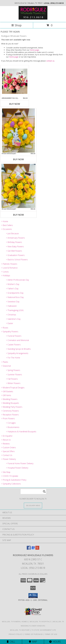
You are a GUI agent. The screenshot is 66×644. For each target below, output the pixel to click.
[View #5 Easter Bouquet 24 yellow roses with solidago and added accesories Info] (18, 186)
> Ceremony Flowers (10, 411)
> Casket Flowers (13, 345)
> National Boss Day (15, 297)
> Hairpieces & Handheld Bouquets (21, 432)
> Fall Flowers (12, 379)
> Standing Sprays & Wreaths (18, 349)
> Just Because (12, 233)
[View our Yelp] (37, 549)
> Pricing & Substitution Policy (14, 480)
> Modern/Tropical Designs (13, 388)
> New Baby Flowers (15, 247)
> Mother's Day (13, 284)
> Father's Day (12, 289)
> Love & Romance (9, 268)
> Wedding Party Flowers (12, 407)
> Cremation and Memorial (17, 340)
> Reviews (5, 444)
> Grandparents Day (15, 293)
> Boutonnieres (13, 427)
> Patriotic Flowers (9, 264)
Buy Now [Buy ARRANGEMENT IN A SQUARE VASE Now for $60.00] (15, 104)
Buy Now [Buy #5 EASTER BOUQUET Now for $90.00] (18, 215)
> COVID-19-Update (10, 476)
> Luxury (5, 272)
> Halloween (11, 306)
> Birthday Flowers (14, 242)
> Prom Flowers (8, 419)
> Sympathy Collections (11, 484)
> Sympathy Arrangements (17, 353)
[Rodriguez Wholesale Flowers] (33, 19)
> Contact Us (7, 455)
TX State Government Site (44, 630)
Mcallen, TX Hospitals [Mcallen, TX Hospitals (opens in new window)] (40, 622)
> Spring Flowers (13, 370)
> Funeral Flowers (14, 336)
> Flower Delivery (9, 459)
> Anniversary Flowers (15, 238)
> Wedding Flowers (9, 399)
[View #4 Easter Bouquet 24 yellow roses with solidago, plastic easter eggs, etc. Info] (18, 131)
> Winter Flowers (13, 383)
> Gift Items (6, 395)
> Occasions (6, 229)
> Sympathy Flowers (10, 332)
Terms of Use (51, 634)
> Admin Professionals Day (17, 280)
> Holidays (6, 275)
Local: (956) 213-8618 (33, 568)
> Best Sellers (7, 225)
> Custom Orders (9, 447)
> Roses (5, 328)
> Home (5, 221)
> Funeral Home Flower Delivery (20, 463)
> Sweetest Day (13, 302)
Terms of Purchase (34, 634)
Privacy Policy (16, 634)
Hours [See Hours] (55, 642)
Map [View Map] (33, 642)
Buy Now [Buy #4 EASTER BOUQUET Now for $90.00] (18, 159)
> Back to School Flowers (17, 260)
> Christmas (11, 315)
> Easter (10, 323)
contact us (50, 61)
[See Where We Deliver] (33, 505)
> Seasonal (6, 366)
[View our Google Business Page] (33, 549)
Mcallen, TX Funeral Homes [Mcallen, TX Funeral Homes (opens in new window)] (15, 622)
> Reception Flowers (10, 415)
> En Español (7, 436)
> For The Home (13, 358)
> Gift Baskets (7, 391)
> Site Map (6, 472)
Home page (34, 50)
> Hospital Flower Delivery (17, 468)
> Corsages (11, 423)
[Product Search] (33, 492)
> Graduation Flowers (15, 255)
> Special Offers (8, 451)
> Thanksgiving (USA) (15, 310)
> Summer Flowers (14, 375)
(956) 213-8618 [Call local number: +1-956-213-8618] (57, 3)
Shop (16, 25)
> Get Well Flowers (14, 251)
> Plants (5, 362)
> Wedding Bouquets (10, 403)
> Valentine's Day (13, 319)
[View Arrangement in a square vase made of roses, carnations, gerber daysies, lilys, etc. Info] (15, 81)
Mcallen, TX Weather (20, 630)
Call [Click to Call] (11, 642)
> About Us (6, 440)
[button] (33, 596)
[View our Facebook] (29, 549)
